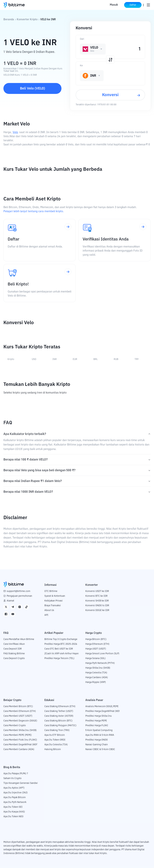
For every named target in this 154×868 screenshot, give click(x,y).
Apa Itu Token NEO (13, 817)
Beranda (9, 20)
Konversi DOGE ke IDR (97, 610)
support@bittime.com (18, 591)
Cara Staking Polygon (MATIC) (60, 726)
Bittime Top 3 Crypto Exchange (61, 639)
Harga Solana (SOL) (96, 658)
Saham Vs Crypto (12, 778)
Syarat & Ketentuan (55, 596)
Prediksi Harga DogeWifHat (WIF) (103, 711)
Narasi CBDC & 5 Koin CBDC (100, 749)
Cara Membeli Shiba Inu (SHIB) (20, 730)
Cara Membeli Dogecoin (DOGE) (20, 721)
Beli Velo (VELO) (33, 88)
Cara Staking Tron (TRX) (57, 730)
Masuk (114, 5)
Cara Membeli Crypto (15, 726)
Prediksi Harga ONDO (97, 740)
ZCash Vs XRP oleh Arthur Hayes (62, 654)
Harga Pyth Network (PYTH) (100, 663)
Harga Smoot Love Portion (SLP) (102, 654)
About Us (49, 610)
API (46, 615)
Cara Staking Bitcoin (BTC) (58, 721)
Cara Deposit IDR (13, 649)
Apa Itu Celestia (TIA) (56, 745)
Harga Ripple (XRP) (96, 682)
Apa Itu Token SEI (13, 807)
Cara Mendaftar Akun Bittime (19, 639)
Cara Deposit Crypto (14, 658)
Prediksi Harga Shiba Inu (99, 716)
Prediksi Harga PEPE (96, 721)
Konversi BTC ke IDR (96, 596)
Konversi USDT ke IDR (97, 591)
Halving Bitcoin (53, 749)
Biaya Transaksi (53, 606)
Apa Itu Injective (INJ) (16, 793)
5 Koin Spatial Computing (99, 730)
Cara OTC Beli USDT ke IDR (59, 649)
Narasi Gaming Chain (97, 745)
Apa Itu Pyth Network (15, 802)
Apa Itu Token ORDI (55, 740)
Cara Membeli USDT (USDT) (18, 716)
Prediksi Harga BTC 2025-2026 (61, 644)
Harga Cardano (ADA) (97, 677)
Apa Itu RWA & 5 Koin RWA (100, 735)
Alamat (10, 601)
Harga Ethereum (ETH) (97, 644)
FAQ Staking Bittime (14, 654)
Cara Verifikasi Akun (14, 644)
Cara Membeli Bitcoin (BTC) (18, 706)
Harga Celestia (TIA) (96, 673)
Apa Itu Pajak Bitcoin (15, 797)
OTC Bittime (51, 591)
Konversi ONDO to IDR (97, 606)
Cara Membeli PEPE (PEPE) (18, 735)
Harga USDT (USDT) (96, 649)
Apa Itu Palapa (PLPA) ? (16, 774)
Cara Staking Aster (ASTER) (59, 716)
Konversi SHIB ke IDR (97, 601)
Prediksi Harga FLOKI (97, 726)
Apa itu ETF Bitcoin (55, 735)
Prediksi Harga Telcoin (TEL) (59, 658)
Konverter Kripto (27, 20)
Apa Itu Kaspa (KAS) (14, 812)
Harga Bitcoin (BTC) (96, 639)
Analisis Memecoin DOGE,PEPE (102, 706)
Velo (15, 132)
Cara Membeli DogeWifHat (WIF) (21, 745)
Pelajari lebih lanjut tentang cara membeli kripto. (34, 212)
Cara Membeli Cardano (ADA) (19, 749)
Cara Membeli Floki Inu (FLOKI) (20, 740)
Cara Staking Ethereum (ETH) (60, 706)
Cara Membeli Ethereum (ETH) (20, 711)
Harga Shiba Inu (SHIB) (98, 668)
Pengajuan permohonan (19, 596)
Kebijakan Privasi (54, 601)
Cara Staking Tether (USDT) (59, 711)
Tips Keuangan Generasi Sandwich (22, 783)
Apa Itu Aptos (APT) (14, 788)
